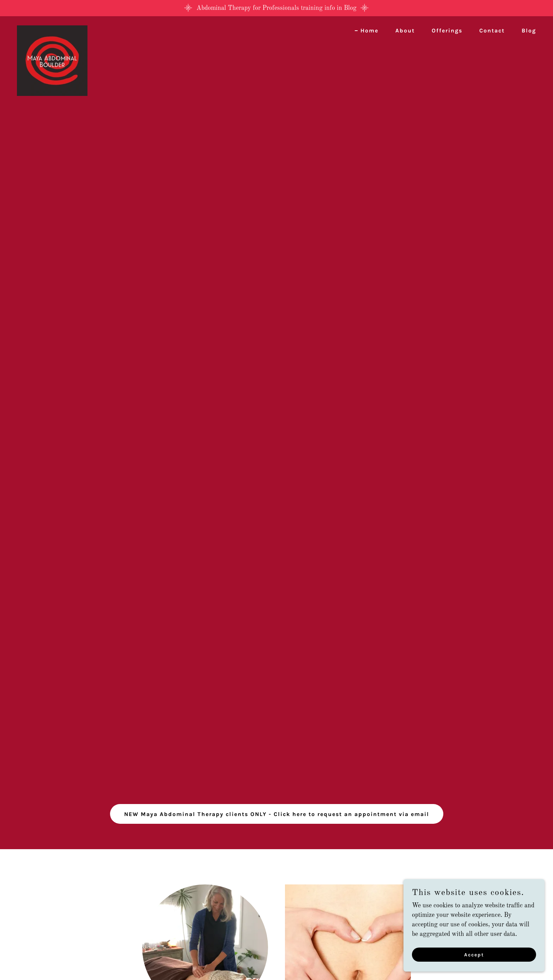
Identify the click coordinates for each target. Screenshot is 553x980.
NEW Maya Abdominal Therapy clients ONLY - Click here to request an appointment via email (277, 814)
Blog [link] (529, 31)
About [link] (405, 31)
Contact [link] (492, 31)
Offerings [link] (447, 31)
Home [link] (369, 31)
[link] (52, 29)
